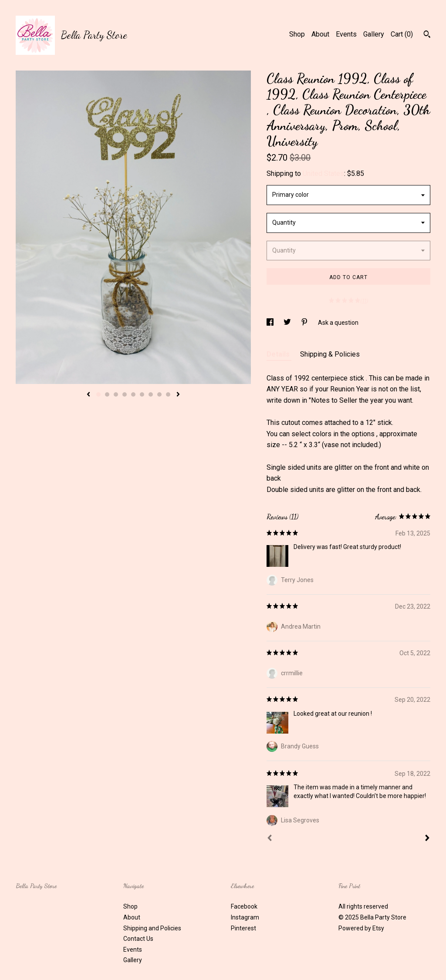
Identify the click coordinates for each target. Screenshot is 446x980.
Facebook (244, 906)
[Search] (427, 35)
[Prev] (270, 839)
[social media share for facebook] (271, 323)
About (320, 34)
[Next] (427, 839)
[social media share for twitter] (288, 323)
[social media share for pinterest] (305, 323)
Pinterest (243, 928)
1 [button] (98, 394)
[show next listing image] (178, 395)
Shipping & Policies (330, 354)
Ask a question (338, 323)
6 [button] (142, 394)
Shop (297, 34)
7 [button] (151, 394)
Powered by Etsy (361, 928)
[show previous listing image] (88, 395)
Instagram (245, 917)
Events (346, 34)
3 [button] (116, 394)
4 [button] (125, 394)
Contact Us (138, 939)
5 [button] (133, 394)
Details (279, 354)
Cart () (402, 34)
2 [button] (107, 394)
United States (323, 173)
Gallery (374, 34)
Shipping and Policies (152, 928)
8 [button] (159, 394)
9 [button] (168, 394)
